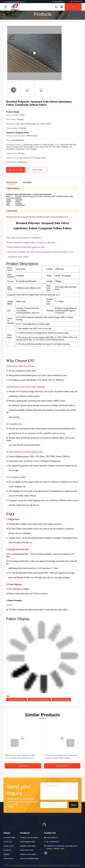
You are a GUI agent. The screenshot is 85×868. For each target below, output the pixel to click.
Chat (73, 7)
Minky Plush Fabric (27, 850)
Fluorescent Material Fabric (30, 859)
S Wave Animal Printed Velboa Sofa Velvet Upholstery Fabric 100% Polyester (61, 757)
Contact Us (7, 850)
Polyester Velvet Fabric (28, 854)
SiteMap (6, 854)
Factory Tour (8, 842)
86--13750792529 (75, 1)
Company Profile (9, 838)
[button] (15, 743)
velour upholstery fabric (61, 699)
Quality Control (9, 846)
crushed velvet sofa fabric (17, 699)
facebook (46, 853)
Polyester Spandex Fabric (29, 838)
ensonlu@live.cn (58, 1)
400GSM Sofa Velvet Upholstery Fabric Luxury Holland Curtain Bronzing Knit (20, 757)
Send (74, 805)
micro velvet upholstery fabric (39, 699)
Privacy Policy (8, 859)
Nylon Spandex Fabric (28, 842)
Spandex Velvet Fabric (28, 846)
